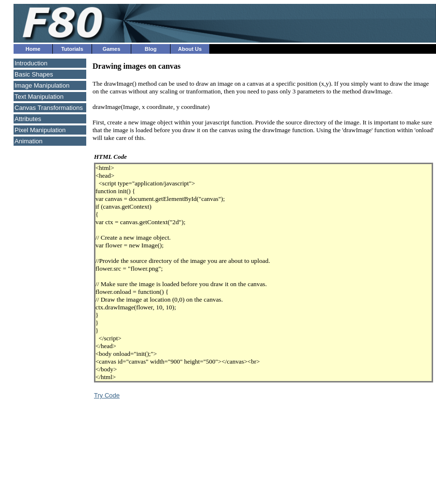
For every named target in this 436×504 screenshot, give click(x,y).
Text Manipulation (39, 97)
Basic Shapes (34, 74)
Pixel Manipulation (40, 130)
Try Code (107, 395)
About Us (190, 49)
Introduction (31, 63)
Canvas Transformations (49, 108)
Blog (151, 49)
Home (33, 49)
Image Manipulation (42, 85)
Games (112, 49)
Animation (29, 141)
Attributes (28, 119)
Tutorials (72, 49)
